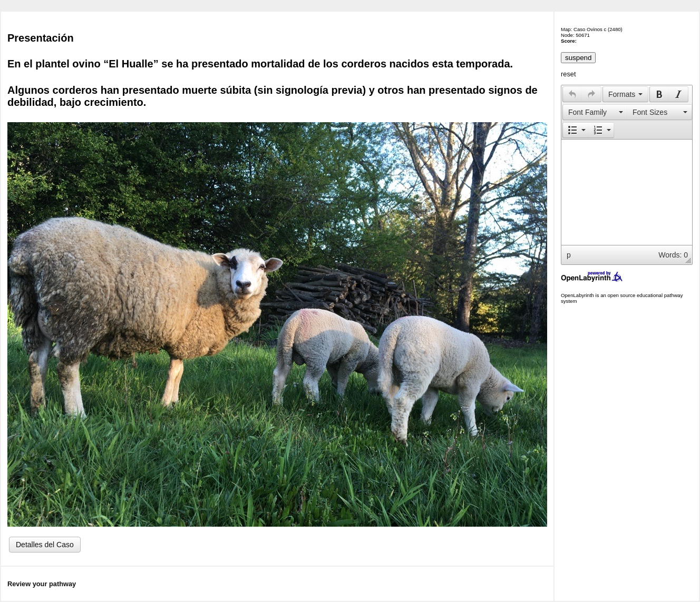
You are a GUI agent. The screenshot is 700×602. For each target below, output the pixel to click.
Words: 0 (673, 255)
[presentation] (572, 94)
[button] (572, 94)
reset (568, 74)
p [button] (569, 255)
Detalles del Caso (45, 545)
